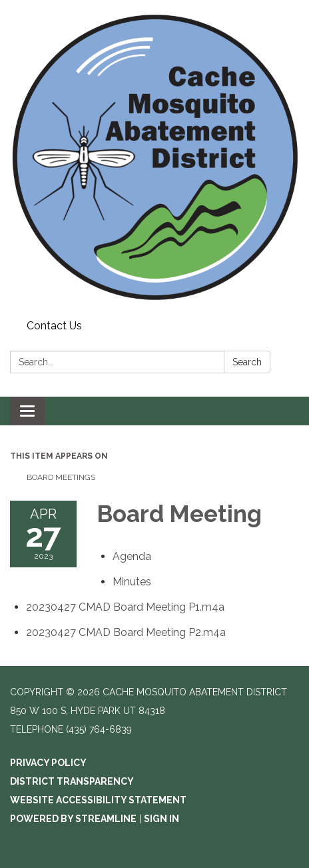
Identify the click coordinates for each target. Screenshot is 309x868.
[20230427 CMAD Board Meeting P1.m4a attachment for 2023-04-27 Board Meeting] (125, 607)
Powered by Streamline (73, 819)
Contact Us (54, 326)
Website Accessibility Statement (98, 800)
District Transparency (72, 781)
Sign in (161, 819)
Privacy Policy (48, 763)
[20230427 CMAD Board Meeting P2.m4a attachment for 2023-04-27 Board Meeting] (126, 632)
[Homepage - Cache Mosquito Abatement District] (154, 157)
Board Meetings (61, 477)
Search (247, 362)
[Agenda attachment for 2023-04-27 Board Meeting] (132, 556)
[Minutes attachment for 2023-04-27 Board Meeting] (132, 582)
